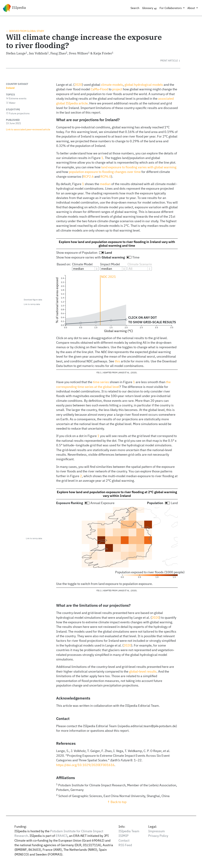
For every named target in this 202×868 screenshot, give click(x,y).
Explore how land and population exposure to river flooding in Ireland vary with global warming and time (117, 244)
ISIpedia (14, 8)
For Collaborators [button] (171, 8)
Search (135, 8)
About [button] (192, 8)
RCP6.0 (106, 177)
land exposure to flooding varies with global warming (139, 167)
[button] (170, 61)
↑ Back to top (117, 802)
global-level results (143, 671)
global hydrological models (144, 85)
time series (101, 382)
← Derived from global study (25, 31)
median (105, 184)
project (117, 89)
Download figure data (33, 300)
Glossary (149, 8)
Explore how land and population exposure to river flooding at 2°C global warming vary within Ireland (117, 494)
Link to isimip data (32, 304)
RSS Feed (125, 845)
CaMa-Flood (99, 89)
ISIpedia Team (129, 831)
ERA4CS (62, 836)
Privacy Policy (158, 836)
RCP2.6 (88, 177)
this (117, 361)
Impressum (157, 831)
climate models (112, 85)
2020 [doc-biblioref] (78, 85)
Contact (124, 840)
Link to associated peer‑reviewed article (28, 129)
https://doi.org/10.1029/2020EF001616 (85, 765)
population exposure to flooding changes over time (105, 172)
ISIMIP (124, 836)
